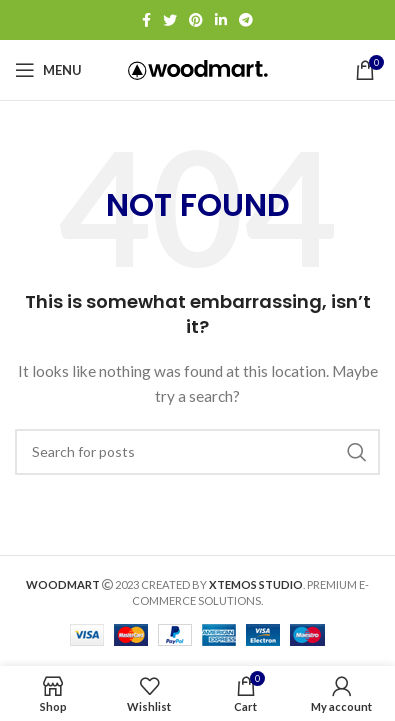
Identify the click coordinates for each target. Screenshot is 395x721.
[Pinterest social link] (196, 20)
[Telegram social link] (246, 20)
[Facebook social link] (146, 20)
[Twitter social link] (170, 20)
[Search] (197, 452)
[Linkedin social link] (221, 20)
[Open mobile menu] (48, 70)
